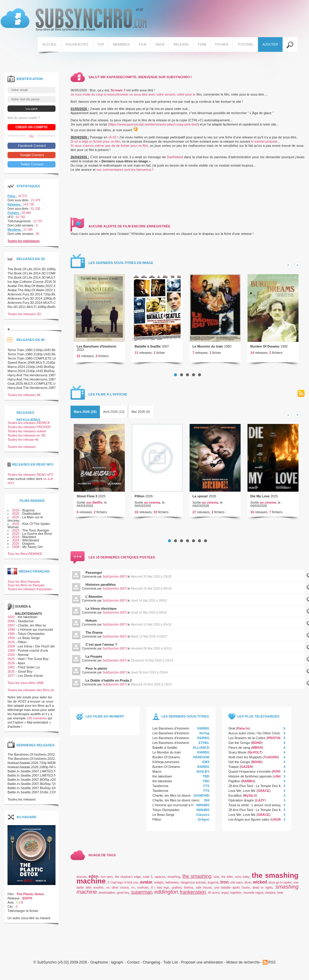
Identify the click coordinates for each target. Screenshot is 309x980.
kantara (270, 895)
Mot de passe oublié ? (24, 120)
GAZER (246, 769)
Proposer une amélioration (202, 965)
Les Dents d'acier (30, 678)
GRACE (263, 793)
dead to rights (263, 890)
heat (280, 895)
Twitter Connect (31, 166)
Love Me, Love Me (242, 793)
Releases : (15, 207)
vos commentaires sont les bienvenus (124, 172)
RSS (301, 396)
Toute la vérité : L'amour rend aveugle (256, 807)
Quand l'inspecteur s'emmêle (249, 774)
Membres (121, 45)
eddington (166, 894)
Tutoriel (245, 45)
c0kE (278, 778)
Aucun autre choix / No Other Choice (255, 735)
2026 (11, 657)
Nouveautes (76, 45)
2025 (16, 513)
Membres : (15, 232)
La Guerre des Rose (37, 536)
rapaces (160, 879)
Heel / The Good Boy (33, 661)
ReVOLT (255, 754)
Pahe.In (243, 730)
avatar (146, 884)
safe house (204, 890)
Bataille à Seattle (148, 348)
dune (248, 885)
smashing (174, 879)
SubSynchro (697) (115, 579)
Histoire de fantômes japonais (250, 778)
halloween (172, 885)
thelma (189, 890)
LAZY (260, 802)
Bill (207, 802)
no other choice (118, 890)
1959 (11, 640)
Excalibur (235, 798)
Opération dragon (241, 802)
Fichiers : (14, 215)
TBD (206, 778)
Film (142, 45)
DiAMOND (202, 798)
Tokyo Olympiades (166, 812)
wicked (260, 884)
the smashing (197, 878)
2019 (16, 539)
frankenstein (193, 894)
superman (142, 894)
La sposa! (200, 498)
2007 (11, 627)
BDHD (257, 745)
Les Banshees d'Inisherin (97, 348)
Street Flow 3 (87, 498)
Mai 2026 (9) (141, 414)
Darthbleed (175, 159)
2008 (16, 549)
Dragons (28, 546)
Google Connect (32, 157)
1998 (11, 632)
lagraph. (117, 965)
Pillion (140, 498)
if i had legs (160, 890)
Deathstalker (31, 516)
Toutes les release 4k (23, 442)
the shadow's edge (128, 879)
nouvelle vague (253, 895)
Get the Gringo (239, 745)
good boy (123, 895)
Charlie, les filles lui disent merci (176, 798)
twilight (159, 885)
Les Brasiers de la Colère (247, 740)
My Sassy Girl (32, 549)
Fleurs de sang (239, 750)
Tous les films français (24, 584)
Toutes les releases (24, 316)
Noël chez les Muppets (245, 759)
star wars (237, 885)
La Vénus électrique (101, 611)
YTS (206, 788)
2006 (11, 623)
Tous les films (25, 556)
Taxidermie (160, 788)
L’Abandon (94, 599)
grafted (177, 890)
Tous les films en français (26, 587)
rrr (133, 890)
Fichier (221, 45)
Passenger (94, 575)
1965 (11, 636)
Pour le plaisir (96, 671)
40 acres (214, 895)
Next (297, 267)
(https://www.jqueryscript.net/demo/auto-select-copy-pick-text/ (153, 126)
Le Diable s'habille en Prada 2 (109, 682)
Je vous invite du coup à (89, 96)
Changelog (151, 965)
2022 (11, 619)
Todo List (170, 965)
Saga (159, 45)
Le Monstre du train (208, 348)
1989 (11, 653)
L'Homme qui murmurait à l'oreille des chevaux (187, 807)
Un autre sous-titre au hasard (29, 920)
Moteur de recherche (243, 965)
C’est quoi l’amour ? (101, 647)
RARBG (203, 730)
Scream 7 (118, 92)
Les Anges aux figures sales (249, 822)
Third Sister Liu (29, 669)
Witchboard (31, 542)
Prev (288, 267)
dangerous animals (193, 885)
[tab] (85, 414)
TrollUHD (271, 759)
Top (100, 45)
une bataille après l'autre (232, 890)
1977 (11, 678)
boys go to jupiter (280, 885)
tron (224, 884)
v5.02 (73, 20)
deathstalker (107, 895)
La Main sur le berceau (25, 521)
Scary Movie (237, 754)
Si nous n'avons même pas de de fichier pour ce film (109, 148)
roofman (143, 890)
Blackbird (29, 539)
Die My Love (260, 498)
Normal (23, 657)
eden (93, 878)
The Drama (94, 635)
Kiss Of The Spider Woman (29, 527)
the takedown (162, 778)
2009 (11, 648)
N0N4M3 (203, 807)
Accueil (49, 45)
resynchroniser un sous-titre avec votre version (141, 96)
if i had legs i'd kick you (123, 885)
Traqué (233, 769)
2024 (16, 542)
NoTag (204, 735)
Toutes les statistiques (24, 243)
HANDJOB (201, 759)
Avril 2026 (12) (114, 414)
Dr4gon (204, 822)
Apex (21, 665)
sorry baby (242, 879)
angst (225, 895)
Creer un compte (31, 129)
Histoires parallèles (101, 587)
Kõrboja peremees (166, 764)
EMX (206, 764)
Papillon (234, 783)
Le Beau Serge (163, 817)
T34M (201, 45)
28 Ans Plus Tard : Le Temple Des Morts (258, 788)
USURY (277, 822)
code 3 (147, 879)
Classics (203, 817)
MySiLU (250, 798)
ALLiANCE (201, 750)
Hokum (91, 623)
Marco (157, 774)
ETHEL (204, 745)
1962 (11, 669)
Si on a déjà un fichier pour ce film (95, 144)
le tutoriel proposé (264, 144)
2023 (16, 532)
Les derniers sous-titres (185, 718)
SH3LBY (203, 774)
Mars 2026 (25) (85, 414)
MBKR (257, 750)
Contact (133, 965)
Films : (12, 198)
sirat (216, 879)
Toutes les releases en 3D (27, 438)
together (236, 895)
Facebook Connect (31, 148)
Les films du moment (105, 718)
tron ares (107, 879)
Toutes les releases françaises (30, 591)
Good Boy (25, 674)
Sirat (232, 730)
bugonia (213, 885)
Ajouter (270, 45)
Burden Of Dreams (265, 348)
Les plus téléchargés (258, 718)
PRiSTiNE (275, 740)
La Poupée (94, 659)
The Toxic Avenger (36, 532)
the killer (227, 879)
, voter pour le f (186, 96)
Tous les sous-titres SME (26, 685)
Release (181, 45)
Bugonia (28, 513)
